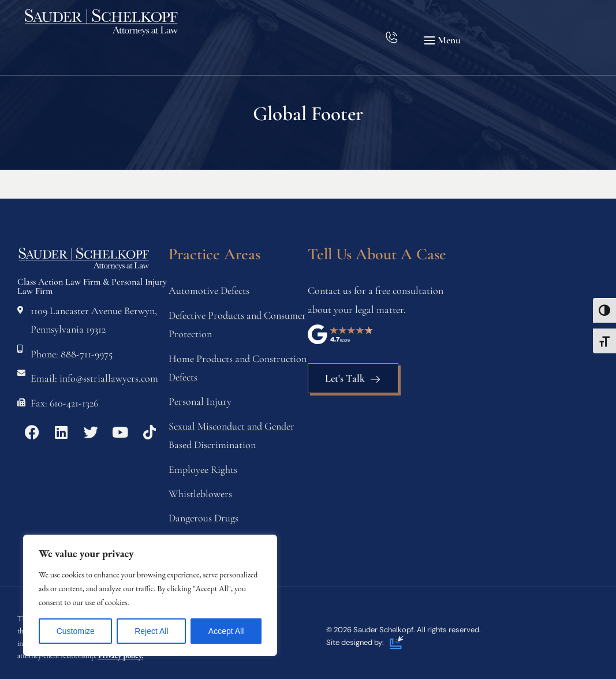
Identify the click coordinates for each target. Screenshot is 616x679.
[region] (150, 595)
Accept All (226, 631)
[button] (444, 40)
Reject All (151, 631)
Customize (76, 631)
